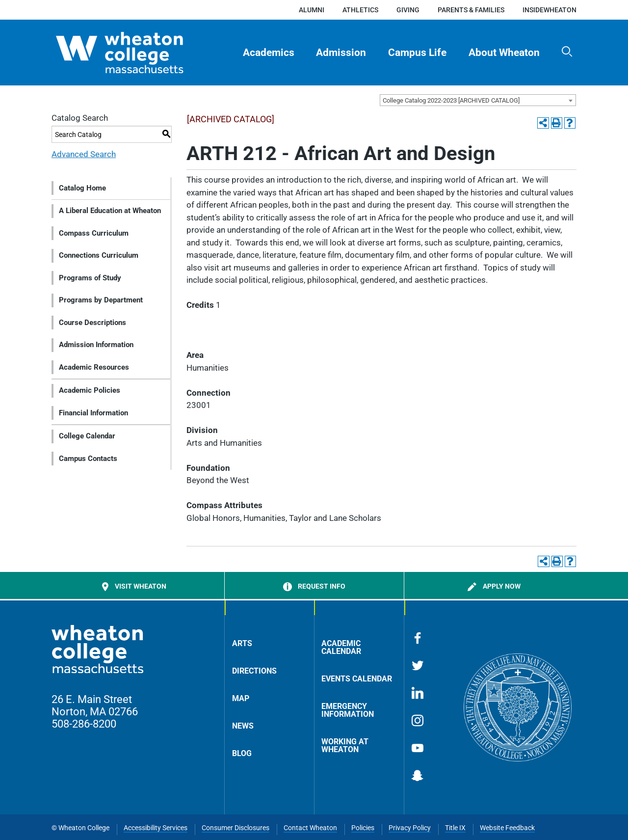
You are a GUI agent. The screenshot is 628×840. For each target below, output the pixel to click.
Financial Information (93, 413)
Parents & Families (471, 10)
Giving (408, 10)
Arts (242, 643)
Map (241, 698)
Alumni (312, 10)
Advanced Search (84, 154)
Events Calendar (357, 679)
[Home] (137, 53)
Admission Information (96, 345)
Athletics (360, 10)
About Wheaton (504, 53)
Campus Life (417, 53)
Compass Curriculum (94, 233)
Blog (242, 753)
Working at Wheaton (345, 745)
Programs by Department (101, 300)
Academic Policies (90, 390)
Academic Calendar (341, 647)
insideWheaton (549, 10)
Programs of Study (90, 278)
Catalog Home (82, 188)
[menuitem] (268, 53)
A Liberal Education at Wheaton (110, 211)
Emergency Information (348, 710)
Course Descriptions (92, 323)
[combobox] (478, 100)
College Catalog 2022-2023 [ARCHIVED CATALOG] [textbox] (451, 100)
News (243, 726)
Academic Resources (94, 367)
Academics (269, 53)
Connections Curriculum (99, 255)
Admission (341, 53)
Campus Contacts (88, 459)
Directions (254, 671)
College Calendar (87, 436)
